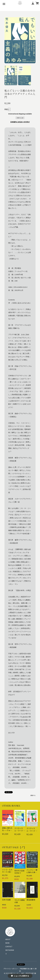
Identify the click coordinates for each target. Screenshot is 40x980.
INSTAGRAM (10, 950)
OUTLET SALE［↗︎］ (14, 847)
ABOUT (8, 939)
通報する (33, 795)
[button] (11, 75)
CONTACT (9, 947)
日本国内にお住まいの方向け (20, 122)
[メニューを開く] (4, 4)
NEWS (7, 943)
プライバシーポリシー (11, 969)
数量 (6, 109)
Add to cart (20, 118)
